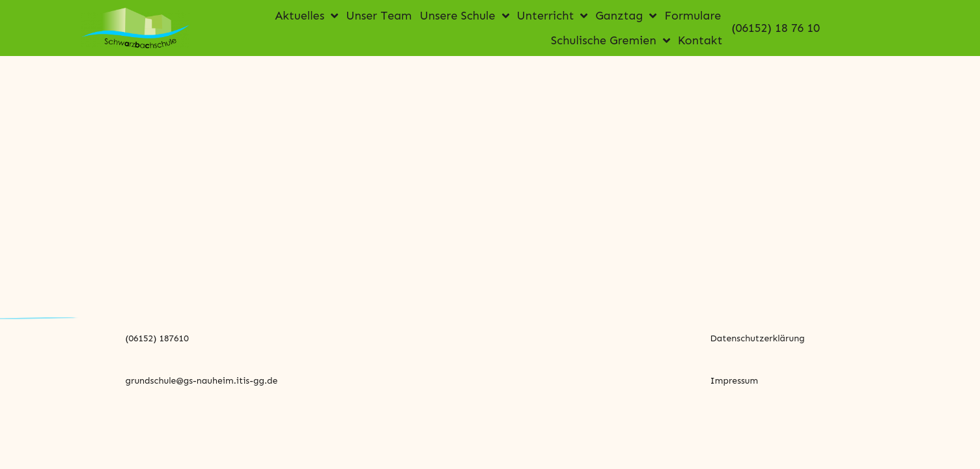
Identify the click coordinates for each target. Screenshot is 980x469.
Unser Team (379, 16)
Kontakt (700, 40)
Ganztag (626, 16)
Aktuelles (306, 16)
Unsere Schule (464, 16)
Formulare (693, 16)
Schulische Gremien (610, 40)
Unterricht (553, 16)
